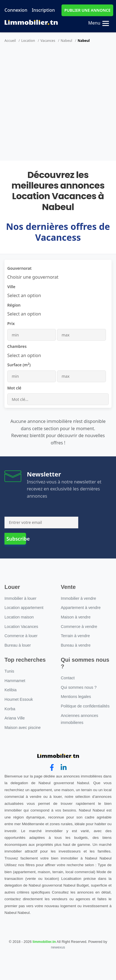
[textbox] (24, 295)
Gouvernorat (19, 268)
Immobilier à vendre (79, 598)
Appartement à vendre (81, 608)
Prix (11, 323)
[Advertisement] (52, 106)
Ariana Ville (15, 718)
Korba (10, 709)
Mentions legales (76, 697)
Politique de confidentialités (85, 706)
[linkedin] (64, 768)
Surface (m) (19, 365)
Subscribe (16, 539)
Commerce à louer (21, 636)
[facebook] (52, 768)
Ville (11, 287)
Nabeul (66, 41)
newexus (58, 947)
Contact (68, 678)
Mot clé (14, 388)
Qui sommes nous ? (79, 687)
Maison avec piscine (23, 728)
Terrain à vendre (75, 636)
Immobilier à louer (20, 598)
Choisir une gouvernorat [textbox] (33, 277)
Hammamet (15, 681)
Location (28, 41)
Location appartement (24, 608)
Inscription (43, 10)
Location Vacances (21, 627)
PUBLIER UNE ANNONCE (87, 10)
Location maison (19, 617)
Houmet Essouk (19, 699)
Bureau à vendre (76, 645)
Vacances (48, 41)
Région (14, 305)
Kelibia (10, 690)
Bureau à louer (18, 645)
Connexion (16, 10)
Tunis (9, 671)
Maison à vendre (76, 617)
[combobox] (33, 277)
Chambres (17, 346)
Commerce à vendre (79, 627)
